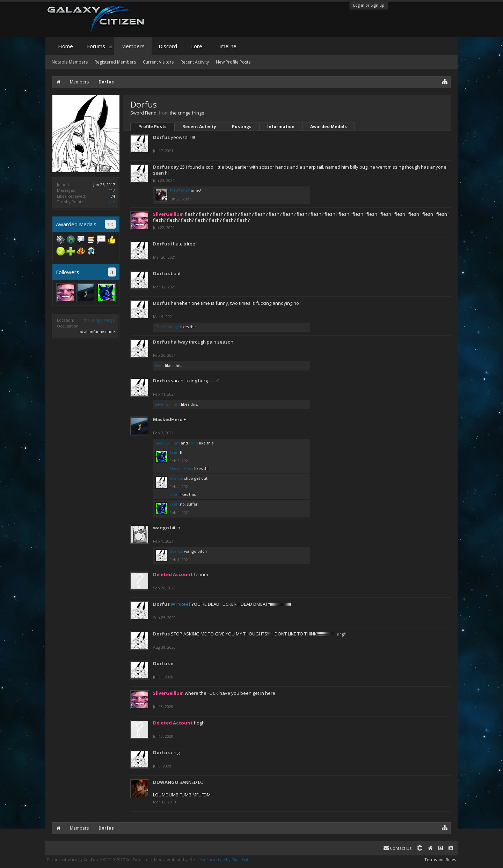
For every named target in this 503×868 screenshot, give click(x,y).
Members (133, 46)
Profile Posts (152, 127)
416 (112, 202)
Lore (197, 46)
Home (65, 46)
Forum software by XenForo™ (98, 859)
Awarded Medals (329, 127)
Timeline (226, 46)
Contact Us (398, 848)
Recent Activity (199, 127)
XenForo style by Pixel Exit (224, 859)
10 (110, 224)
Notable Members (70, 62)
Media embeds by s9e (174, 859)
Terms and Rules (440, 859)
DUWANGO (166, 782)
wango (161, 528)
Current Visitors (158, 62)
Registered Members (115, 62)
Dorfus (161, 137)
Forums (96, 46)
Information (281, 127)
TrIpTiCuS (180, 190)
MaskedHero (168, 419)
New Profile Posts (233, 62)
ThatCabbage (167, 327)
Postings (242, 127)
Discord (168, 46)
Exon (159, 365)
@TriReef (181, 604)
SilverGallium (167, 404)
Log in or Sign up (369, 5)
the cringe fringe (99, 320)
